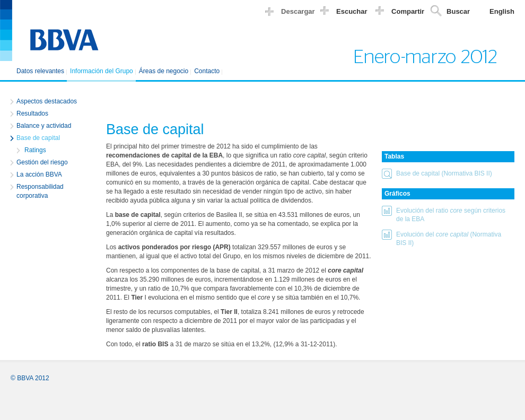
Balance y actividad (44, 126)
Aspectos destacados (47, 101)
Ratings (35, 150)
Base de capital (38, 138)
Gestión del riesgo (42, 162)
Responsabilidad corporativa (40, 191)
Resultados (32, 113)
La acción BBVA (39, 174)
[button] (448, 175)
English (502, 11)
